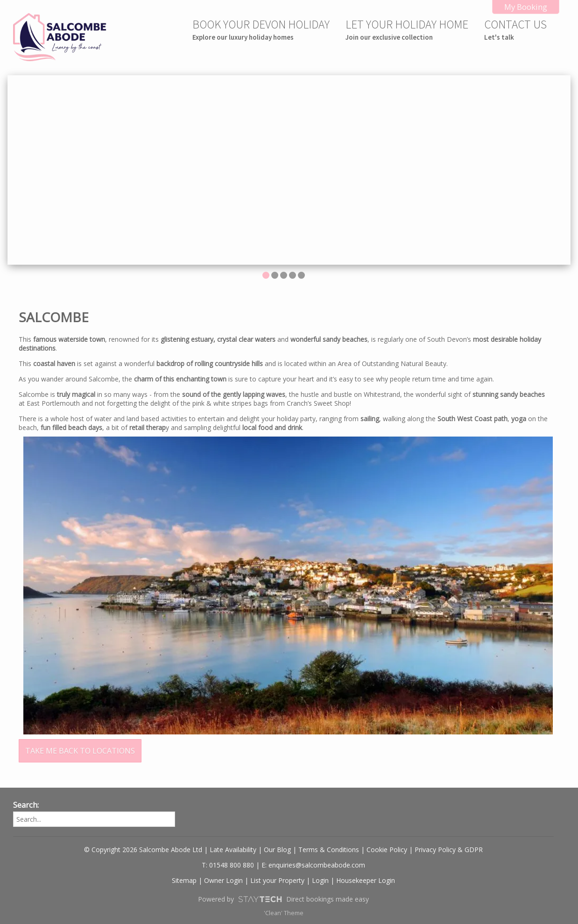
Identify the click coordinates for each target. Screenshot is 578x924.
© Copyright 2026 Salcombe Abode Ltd (143, 850)
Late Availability (233, 850)
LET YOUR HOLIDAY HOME (407, 29)
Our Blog (277, 850)
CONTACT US (515, 29)
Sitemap (184, 880)
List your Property (277, 880)
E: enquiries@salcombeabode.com (313, 865)
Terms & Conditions (329, 850)
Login (320, 880)
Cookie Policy (387, 850)
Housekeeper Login (366, 880)
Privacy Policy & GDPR (449, 850)
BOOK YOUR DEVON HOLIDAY (261, 29)
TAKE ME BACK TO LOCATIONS (80, 751)
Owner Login (223, 880)
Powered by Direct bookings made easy (283, 899)
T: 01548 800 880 (228, 865)
